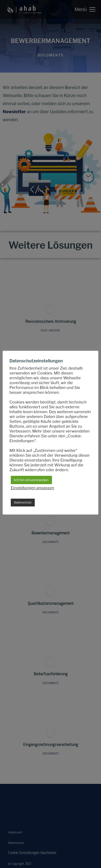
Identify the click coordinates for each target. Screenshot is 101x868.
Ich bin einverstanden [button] (31, 480)
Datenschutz (23, 502)
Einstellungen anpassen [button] (32, 488)
